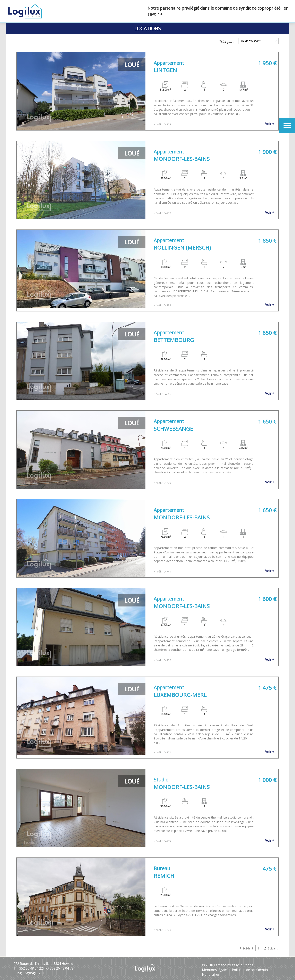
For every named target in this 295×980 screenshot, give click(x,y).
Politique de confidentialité (252, 970)
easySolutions (242, 965)
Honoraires (211, 974)
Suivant (273, 948)
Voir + (270, 124)
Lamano (220, 965)
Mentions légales (215, 970)
